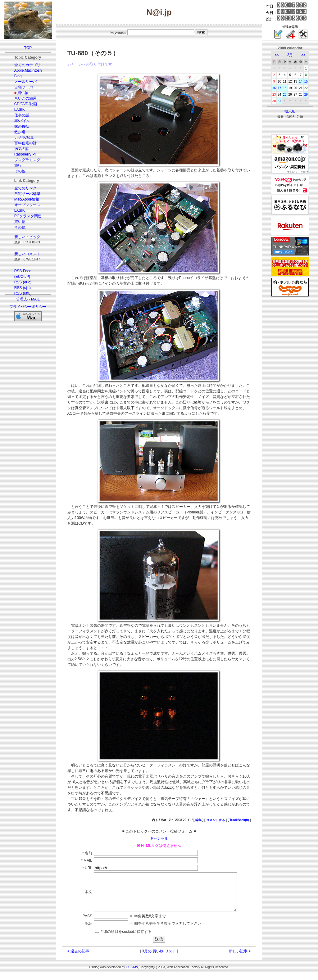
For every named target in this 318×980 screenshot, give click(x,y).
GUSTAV (132, 975)
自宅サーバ (24, 87)
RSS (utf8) (23, 293)
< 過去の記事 (78, 959)
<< (277, 55)
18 (285, 88)
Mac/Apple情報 (27, 199)
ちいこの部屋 (25, 98)
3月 (290, 55)
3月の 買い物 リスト (159, 959)
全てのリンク (25, 188)
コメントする (216, 820)
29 (306, 95)
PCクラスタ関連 (28, 216)
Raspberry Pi (25, 154)
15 (306, 81)
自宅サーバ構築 (27, 194)
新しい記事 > (240, 959)
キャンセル (159, 838)
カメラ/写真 (24, 138)
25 (285, 95)
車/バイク (22, 121)
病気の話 (22, 149)
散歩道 (20, 132)
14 (301, 81)
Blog (18, 76)
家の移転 (22, 126)
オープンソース (27, 205)
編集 (198, 820)
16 (274, 88)
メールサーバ (25, 82)
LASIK (20, 110)
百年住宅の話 (25, 143)
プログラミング (27, 160)
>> (303, 55)
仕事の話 (22, 115)
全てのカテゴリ (27, 65)
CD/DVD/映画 (26, 104)
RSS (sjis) (23, 288)
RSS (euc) (23, 282)
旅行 (18, 165)
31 (279, 101)
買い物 (23, 93)
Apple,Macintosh (28, 70)
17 (279, 88)
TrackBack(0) (239, 820)
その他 (20, 171)
